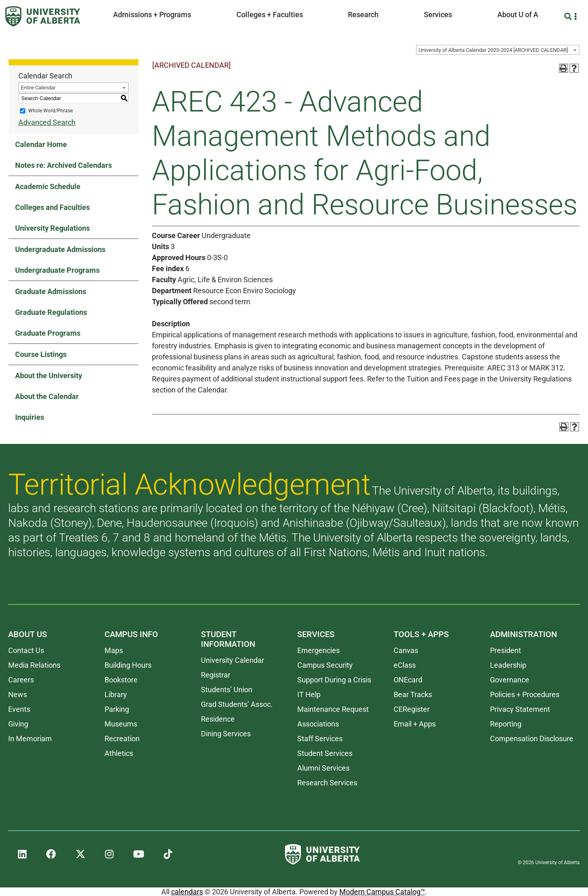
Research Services (327, 783)
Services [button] (438, 14)
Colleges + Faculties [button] (270, 14)
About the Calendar (47, 396)
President (506, 650)
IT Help (309, 694)
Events (19, 709)
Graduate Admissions (51, 291)
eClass (405, 665)
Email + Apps (415, 724)
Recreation (122, 739)
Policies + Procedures (525, 694)
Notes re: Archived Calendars (63, 165)
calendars (187, 892)
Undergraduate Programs (57, 270)
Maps (114, 650)
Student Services (325, 753)
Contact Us (26, 650)
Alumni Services (323, 768)
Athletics (119, 753)
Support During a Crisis (334, 680)
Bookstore (121, 680)
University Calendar (233, 660)
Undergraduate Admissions (60, 249)
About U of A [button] (518, 14)
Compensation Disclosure (532, 739)
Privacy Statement (520, 709)
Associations (318, 724)
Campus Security (325, 665)
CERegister (412, 709)
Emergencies (318, 650)
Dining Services (226, 734)
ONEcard (408, 680)
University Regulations (52, 228)
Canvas (406, 650)
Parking (117, 709)
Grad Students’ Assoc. (237, 704)
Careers (21, 680)
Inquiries (30, 417)
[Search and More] (569, 17)
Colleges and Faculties (52, 207)
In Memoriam (30, 739)
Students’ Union (227, 690)
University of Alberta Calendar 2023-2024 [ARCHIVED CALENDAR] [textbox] (493, 50)
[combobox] (498, 50)
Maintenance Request (333, 709)
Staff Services (320, 739)
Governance (510, 680)
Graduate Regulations (51, 312)
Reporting (506, 724)
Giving (18, 724)
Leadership (508, 665)
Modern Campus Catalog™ (382, 892)
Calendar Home (41, 144)
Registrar (216, 675)
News (18, 694)
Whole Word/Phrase (50, 111)
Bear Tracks (413, 694)
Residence (218, 719)
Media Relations (34, 665)
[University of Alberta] (43, 16)
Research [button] (363, 14)
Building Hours (128, 665)
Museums (121, 724)
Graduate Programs (48, 333)
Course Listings (41, 354)
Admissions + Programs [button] (152, 14)
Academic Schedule (48, 186)
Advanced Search (47, 122)
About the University (49, 376)
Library (116, 694)
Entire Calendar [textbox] (38, 88)
